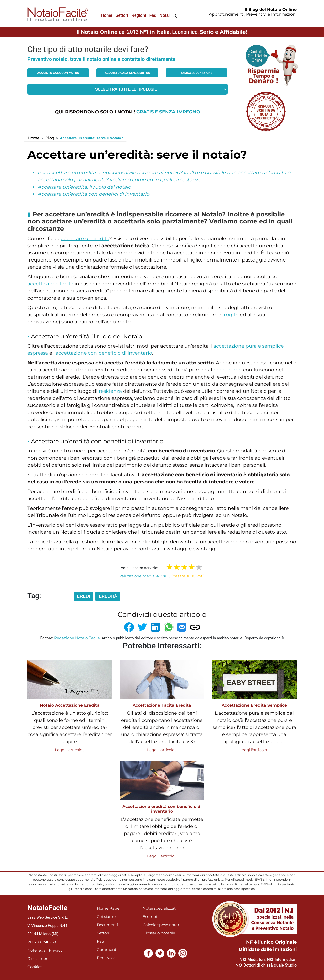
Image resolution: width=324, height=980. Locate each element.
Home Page (108, 908)
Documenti (107, 925)
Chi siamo (106, 916)
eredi (84, 596)
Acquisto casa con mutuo (58, 73)
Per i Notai (107, 958)
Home (107, 15)
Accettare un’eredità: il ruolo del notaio (84, 187)
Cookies (35, 967)
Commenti (107, 949)
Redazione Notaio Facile (77, 638)
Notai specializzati (160, 908)
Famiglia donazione (197, 73)
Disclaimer (37, 959)
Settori (122, 15)
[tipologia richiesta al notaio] (127, 89)
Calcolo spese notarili (163, 925)
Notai (165, 15)
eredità (108, 596)
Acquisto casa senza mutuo (127, 73)
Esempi (150, 916)
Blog (50, 138)
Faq (153, 15)
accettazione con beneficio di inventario (104, 353)
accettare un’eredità (85, 239)
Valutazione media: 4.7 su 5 (162, 576)
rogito (231, 315)
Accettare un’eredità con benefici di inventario (93, 194)
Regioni (139, 15)
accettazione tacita (50, 284)
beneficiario (228, 370)
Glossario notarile (159, 933)
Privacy (56, 950)
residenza (110, 391)
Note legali (38, 950)
